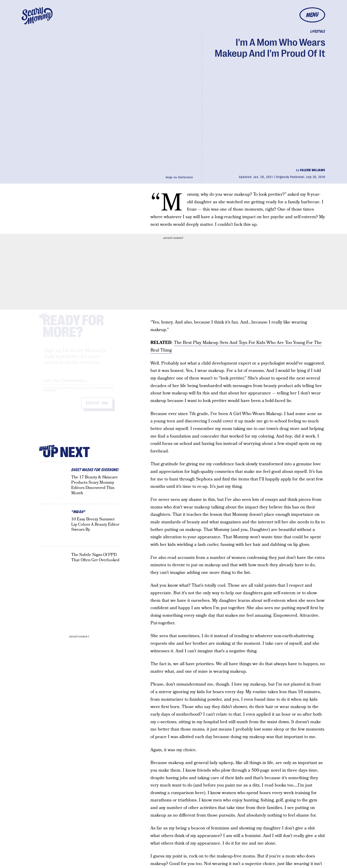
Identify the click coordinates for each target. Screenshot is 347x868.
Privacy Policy (50, 395)
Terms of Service (102, 392)
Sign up (93, 407)
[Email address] (79, 384)
